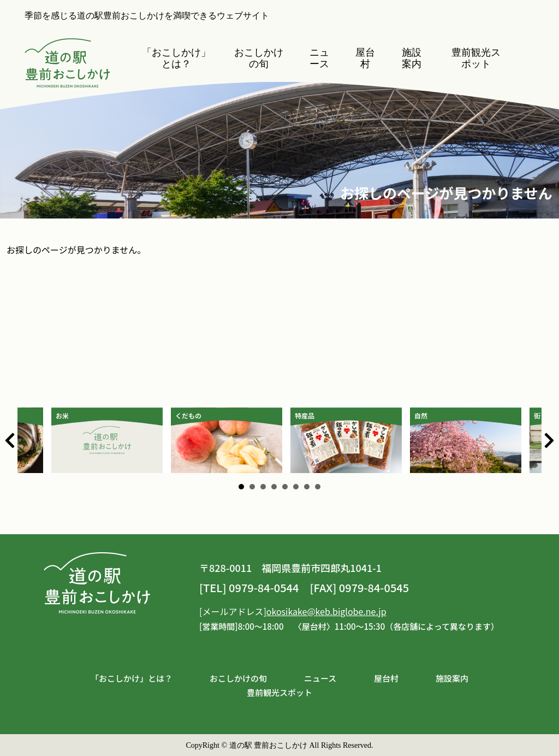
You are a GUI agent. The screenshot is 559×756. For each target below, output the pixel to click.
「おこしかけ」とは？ (176, 58)
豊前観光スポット (476, 58)
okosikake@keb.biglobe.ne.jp (326, 611)
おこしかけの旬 (259, 58)
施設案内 (412, 58)
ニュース (319, 58)
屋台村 (365, 58)
